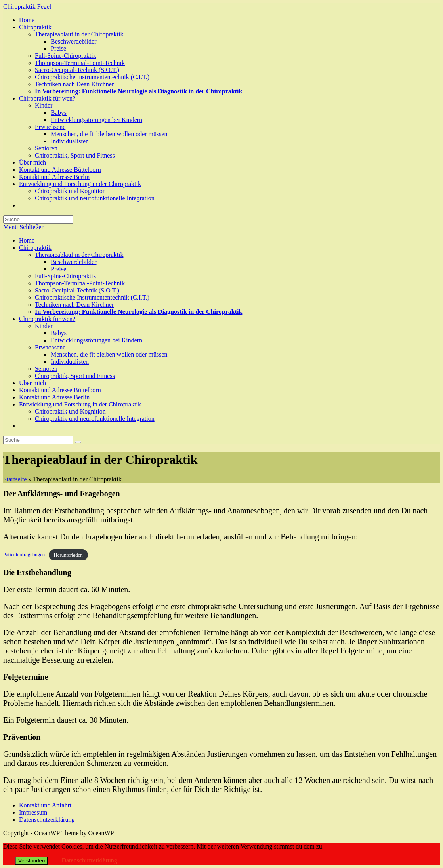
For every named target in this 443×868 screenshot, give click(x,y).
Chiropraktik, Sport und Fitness (75, 376)
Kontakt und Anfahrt (45, 805)
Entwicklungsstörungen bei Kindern (96, 340)
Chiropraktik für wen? (47, 319)
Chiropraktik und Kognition (70, 411)
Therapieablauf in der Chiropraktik (79, 255)
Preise (58, 269)
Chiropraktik (35, 248)
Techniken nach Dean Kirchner (74, 305)
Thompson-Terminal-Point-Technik (80, 283)
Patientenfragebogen (24, 555)
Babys (59, 333)
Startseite (15, 479)
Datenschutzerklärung (47, 820)
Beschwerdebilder (74, 262)
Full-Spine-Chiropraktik (66, 276)
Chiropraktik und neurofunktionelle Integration (95, 419)
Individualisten (70, 362)
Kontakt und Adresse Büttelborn (60, 390)
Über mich (32, 383)
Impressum (33, 812)
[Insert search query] (38, 440)
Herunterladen (68, 555)
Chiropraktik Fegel (27, 7)
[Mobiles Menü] (24, 227)
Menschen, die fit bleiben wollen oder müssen (109, 354)
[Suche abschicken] (78, 442)
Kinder (44, 326)
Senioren (46, 369)
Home (27, 240)
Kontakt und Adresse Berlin (54, 397)
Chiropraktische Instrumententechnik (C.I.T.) (92, 297)
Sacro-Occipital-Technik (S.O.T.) (77, 290)
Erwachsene (50, 347)
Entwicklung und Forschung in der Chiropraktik (80, 404)
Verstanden (32, 861)
